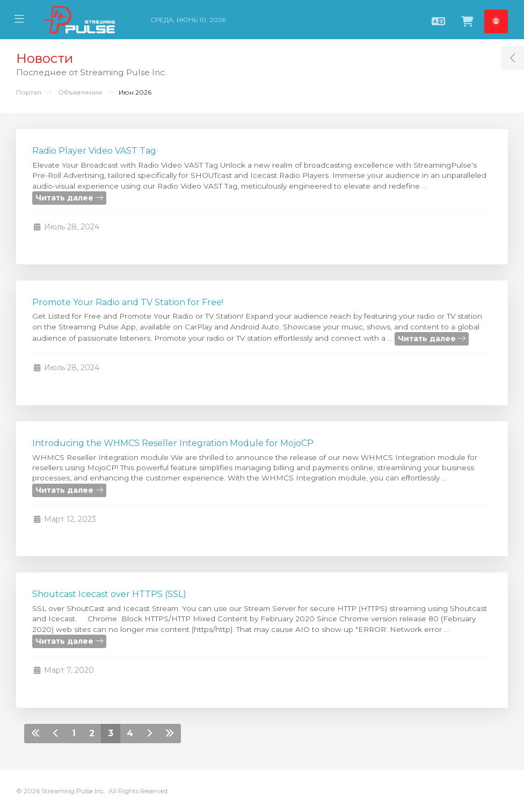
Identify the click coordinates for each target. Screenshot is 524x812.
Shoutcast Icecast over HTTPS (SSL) (109, 594)
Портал (29, 92)
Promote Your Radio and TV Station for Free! (128, 302)
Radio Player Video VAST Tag (94, 151)
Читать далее (69, 198)
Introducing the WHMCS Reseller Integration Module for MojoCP (173, 443)
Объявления (80, 92)
